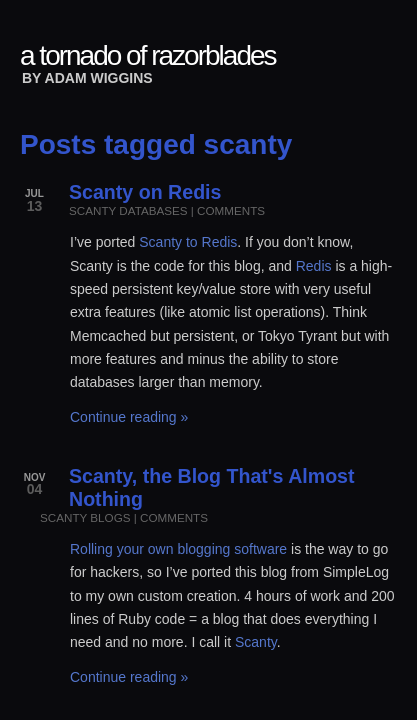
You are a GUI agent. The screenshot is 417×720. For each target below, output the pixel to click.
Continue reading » (129, 417)
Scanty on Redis (145, 192)
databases (153, 210)
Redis (314, 266)
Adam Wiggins (99, 78)
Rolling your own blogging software (178, 549)
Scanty (256, 642)
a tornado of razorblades (148, 55)
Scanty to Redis (188, 242)
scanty (92, 210)
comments (231, 210)
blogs (110, 517)
